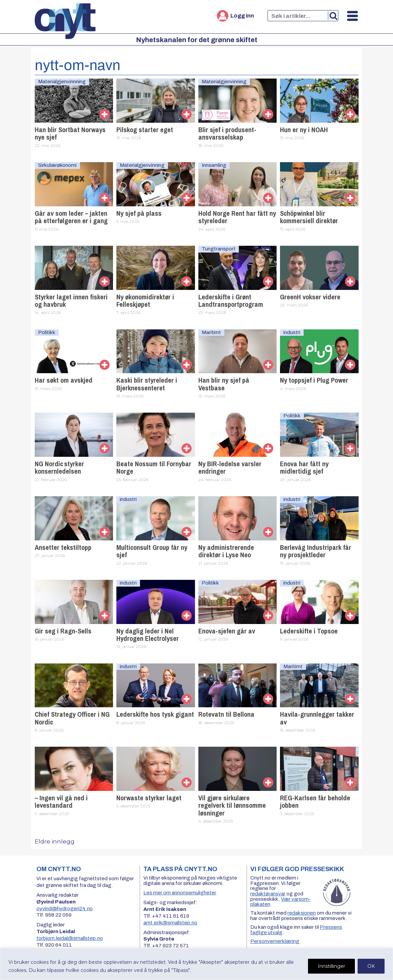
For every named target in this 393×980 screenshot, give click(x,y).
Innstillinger (331, 966)
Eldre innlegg (55, 841)
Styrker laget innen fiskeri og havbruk (71, 301)
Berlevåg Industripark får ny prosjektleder (316, 551)
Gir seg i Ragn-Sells (63, 631)
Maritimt (211, 332)
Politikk (47, 332)
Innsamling (214, 165)
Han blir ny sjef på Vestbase (224, 384)
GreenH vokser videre (310, 297)
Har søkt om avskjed (64, 380)
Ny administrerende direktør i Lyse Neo (226, 551)
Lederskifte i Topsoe (309, 631)
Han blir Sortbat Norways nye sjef (70, 133)
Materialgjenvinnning (62, 82)
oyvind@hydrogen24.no (65, 909)
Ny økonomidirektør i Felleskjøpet (145, 301)
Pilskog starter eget (145, 130)
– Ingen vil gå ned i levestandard (61, 801)
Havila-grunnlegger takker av (317, 718)
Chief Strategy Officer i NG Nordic (72, 718)
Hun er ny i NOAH (304, 130)
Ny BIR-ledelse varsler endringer (230, 467)
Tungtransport (219, 249)
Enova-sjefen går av (227, 631)
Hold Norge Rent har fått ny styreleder (237, 217)
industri (292, 332)
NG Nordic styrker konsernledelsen (59, 467)
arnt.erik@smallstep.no (170, 923)
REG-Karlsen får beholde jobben (315, 801)
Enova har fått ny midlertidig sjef (304, 467)
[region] (196, 964)
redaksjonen (302, 913)
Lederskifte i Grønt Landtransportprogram (231, 301)
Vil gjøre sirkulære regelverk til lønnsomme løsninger (232, 805)
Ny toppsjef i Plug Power (314, 380)
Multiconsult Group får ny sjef (152, 551)
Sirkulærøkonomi (57, 165)
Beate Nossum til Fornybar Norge (154, 467)
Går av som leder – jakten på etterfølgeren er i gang (71, 217)
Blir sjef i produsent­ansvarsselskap (227, 133)
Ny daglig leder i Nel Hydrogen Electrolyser (148, 635)
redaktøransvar (268, 894)
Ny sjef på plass (139, 213)
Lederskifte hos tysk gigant (155, 714)
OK (371, 966)
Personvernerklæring (275, 941)
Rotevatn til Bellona (226, 714)
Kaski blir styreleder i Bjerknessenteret (147, 384)
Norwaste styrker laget (149, 798)
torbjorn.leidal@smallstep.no (70, 938)
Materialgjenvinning (224, 82)
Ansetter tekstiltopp (63, 547)
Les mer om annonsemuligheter (180, 893)
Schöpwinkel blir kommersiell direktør (309, 217)
